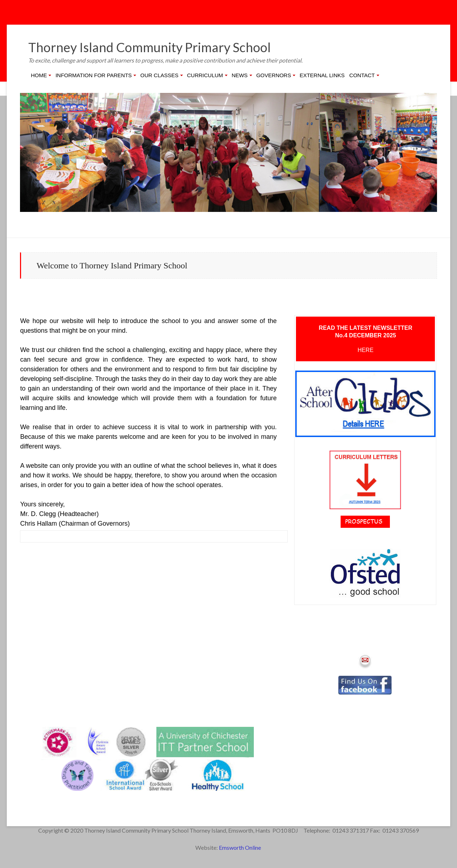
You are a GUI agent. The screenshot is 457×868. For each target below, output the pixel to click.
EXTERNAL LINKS (322, 75)
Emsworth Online (240, 847)
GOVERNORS (274, 75)
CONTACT (362, 75)
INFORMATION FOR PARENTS (94, 75)
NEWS (240, 75)
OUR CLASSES (159, 75)
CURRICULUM (205, 75)
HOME (39, 75)
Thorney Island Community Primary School (149, 47)
